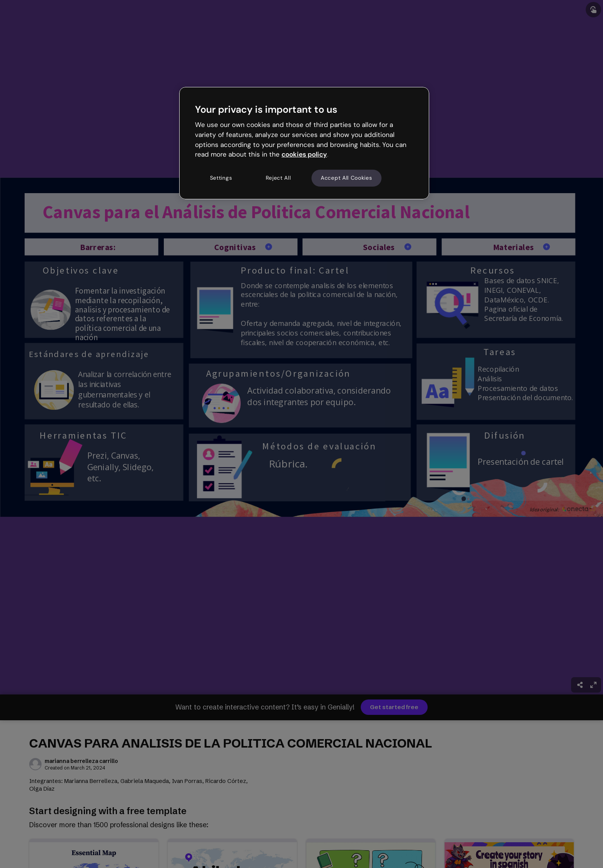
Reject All (278, 178)
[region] (304, 143)
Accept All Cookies (346, 178)
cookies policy (304, 154)
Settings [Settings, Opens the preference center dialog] (221, 178)
